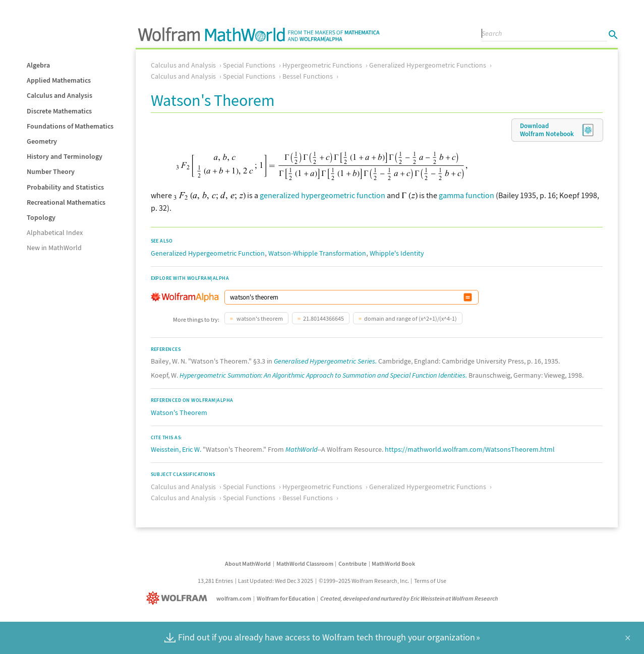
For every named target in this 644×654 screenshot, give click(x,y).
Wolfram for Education (286, 598)
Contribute (353, 563)
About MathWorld (248, 563)
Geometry (42, 141)
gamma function (466, 195)
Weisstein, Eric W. (176, 449)
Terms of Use (430, 581)
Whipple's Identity (397, 253)
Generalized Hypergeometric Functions (428, 65)
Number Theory (51, 171)
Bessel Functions (308, 76)
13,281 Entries (215, 581)
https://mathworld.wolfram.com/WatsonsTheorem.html (470, 449)
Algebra (38, 65)
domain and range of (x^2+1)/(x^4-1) (411, 318)
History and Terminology (65, 156)
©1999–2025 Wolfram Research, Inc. (364, 581)
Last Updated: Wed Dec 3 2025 (276, 581)
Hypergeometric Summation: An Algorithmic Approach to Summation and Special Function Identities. (323, 375)
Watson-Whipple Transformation (317, 253)
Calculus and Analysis (60, 95)
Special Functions (249, 65)
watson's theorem (259, 318)
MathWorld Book (393, 563)
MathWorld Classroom (305, 563)
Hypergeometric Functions (322, 65)
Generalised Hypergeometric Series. (325, 361)
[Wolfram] (179, 598)
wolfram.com (234, 598)
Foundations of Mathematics (70, 126)
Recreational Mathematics (66, 202)
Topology (41, 217)
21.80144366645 (324, 318)
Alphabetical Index (55, 232)
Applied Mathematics (59, 80)
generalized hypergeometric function (323, 195)
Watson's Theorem (179, 412)
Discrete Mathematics (59, 111)
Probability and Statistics (65, 187)
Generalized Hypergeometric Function (208, 253)
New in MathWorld (54, 248)
